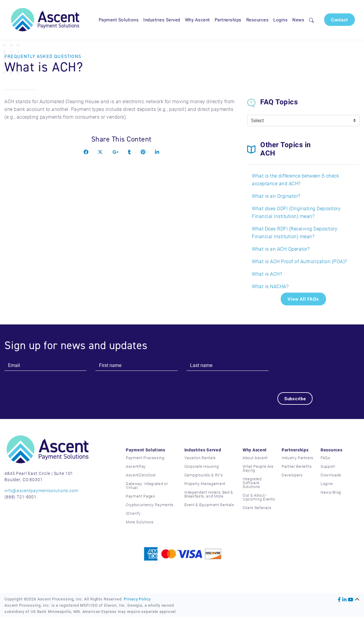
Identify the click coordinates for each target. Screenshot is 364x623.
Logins (280, 20)
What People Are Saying (258, 468)
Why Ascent (197, 20)
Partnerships (228, 20)
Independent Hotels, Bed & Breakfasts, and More (209, 494)
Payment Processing (145, 458)
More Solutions (140, 522)
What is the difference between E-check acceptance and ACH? (295, 179)
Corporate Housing (202, 466)
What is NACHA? (270, 286)
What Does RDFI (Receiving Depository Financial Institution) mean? (295, 232)
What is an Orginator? (276, 196)
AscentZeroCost (141, 475)
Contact (339, 20)
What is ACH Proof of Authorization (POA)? (299, 261)
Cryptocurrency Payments (150, 505)
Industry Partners (298, 458)
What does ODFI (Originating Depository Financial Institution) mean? (296, 212)
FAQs (325, 458)
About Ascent (255, 458)
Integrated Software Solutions (252, 483)
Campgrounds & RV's (204, 475)
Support (328, 466)
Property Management (205, 484)
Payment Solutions (119, 20)
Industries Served (162, 20)
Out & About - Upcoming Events (259, 497)
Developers (292, 475)
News (298, 20)
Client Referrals (257, 508)
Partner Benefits (297, 466)
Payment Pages (140, 496)
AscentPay (136, 466)
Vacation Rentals (200, 458)
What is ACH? (267, 274)
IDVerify (133, 513)
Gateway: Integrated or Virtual (147, 485)
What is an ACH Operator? (281, 249)
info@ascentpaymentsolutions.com (41, 491)
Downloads (331, 475)
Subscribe (295, 398)
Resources (258, 20)
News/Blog (331, 492)
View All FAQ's (303, 299)
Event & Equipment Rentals (209, 505)
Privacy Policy (137, 599)
